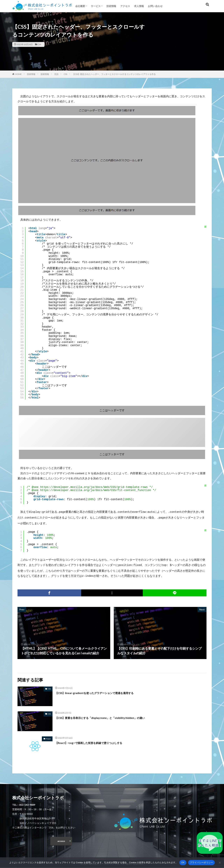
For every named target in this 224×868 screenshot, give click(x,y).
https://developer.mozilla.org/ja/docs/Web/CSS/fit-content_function (96, 490)
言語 (56, 74)
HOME (18, 74)
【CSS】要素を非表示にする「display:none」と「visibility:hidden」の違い (108, 716)
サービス (96, 6)
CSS (39, 44)
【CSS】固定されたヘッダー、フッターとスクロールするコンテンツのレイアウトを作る (114, 74)
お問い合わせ (155, 6)
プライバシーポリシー (202, 862)
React (48, 737)
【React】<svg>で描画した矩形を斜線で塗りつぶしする (95, 741)
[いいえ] (220, 863)
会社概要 (80, 6)
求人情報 (139, 6)
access (61, 840)
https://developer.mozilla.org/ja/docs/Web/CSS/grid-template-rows (94, 487)
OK (183, 862)
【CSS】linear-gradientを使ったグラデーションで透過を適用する (102, 691)
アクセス (125, 6)
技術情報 (111, 6)
